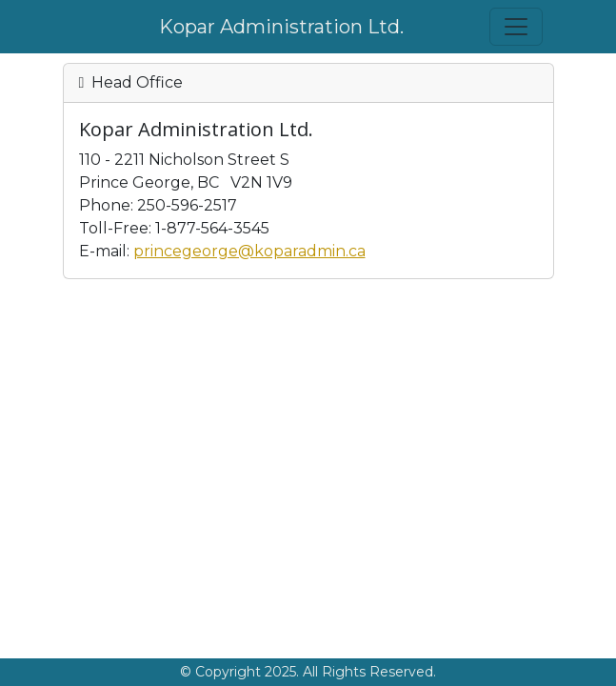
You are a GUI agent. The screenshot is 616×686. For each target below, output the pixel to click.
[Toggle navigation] (516, 27)
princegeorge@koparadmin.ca (249, 251)
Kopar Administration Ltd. (281, 27)
